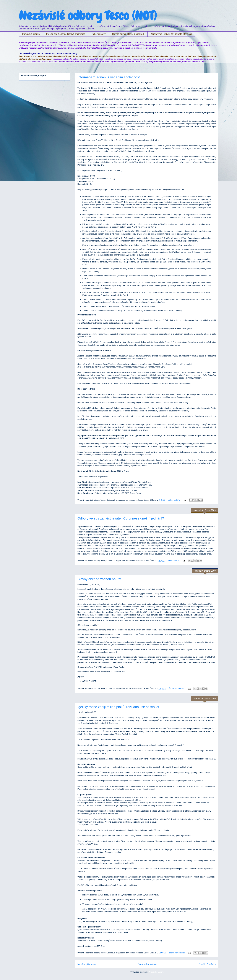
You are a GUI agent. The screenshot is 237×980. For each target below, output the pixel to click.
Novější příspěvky (87, 964)
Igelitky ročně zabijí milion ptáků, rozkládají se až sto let (118, 707)
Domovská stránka (31, 34)
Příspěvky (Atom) (156, 972)
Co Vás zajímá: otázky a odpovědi (128, 34)
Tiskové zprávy (99, 34)
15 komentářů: (174, 500)
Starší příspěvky (207, 964)
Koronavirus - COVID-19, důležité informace (171, 34)
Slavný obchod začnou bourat (99, 579)
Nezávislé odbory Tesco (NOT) (88, 16)
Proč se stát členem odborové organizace (66, 34)
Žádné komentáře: (177, 688)
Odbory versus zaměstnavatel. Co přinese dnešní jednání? (121, 518)
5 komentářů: (174, 561)
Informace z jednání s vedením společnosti (109, 77)
